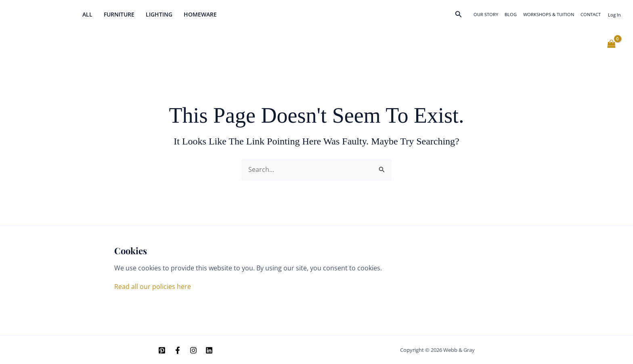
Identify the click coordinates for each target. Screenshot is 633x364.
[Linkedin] (209, 350)
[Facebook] (178, 350)
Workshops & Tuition (549, 14)
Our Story (486, 14)
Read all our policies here (153, 287)
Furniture (119, 14)
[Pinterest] (162, 350)
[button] (459, 15)
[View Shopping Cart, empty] (611, 44)
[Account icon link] (614, 15)
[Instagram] (193, 350)
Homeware (200, 14)
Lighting (159, 14)
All (87, 14)
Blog (511, 14)
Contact (591, 14)
